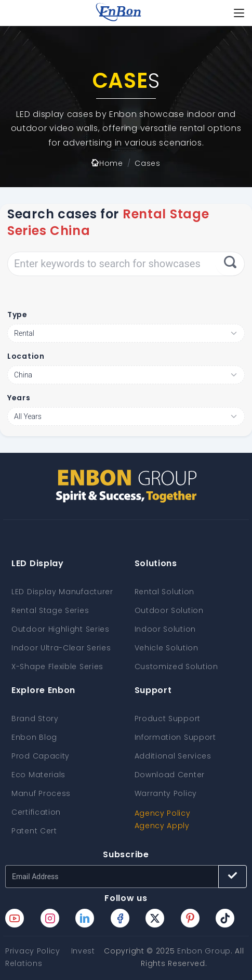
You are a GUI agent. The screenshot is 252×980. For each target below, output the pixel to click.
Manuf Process (41, 793)
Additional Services (173, 756)
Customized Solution (176, 667)
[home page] (118, 13)
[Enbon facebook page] (120, 918)
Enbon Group (204, 951)
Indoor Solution (165, 629)
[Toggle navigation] (239, 13)
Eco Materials (38, 775)
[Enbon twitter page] (155, 918)
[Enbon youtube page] (15, 918)
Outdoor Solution (169, 610)
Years (19, 398)
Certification (36, 812)
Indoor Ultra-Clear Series (61, 648)
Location (26, 356)
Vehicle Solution (167, 648)
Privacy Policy (33, 951)
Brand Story (35, 718)
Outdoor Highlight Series (61, 629)
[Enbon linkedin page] (85, 918)
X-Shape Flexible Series (57, 667)
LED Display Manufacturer (62, 592)
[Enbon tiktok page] (225, 918)
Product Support (168, 718)
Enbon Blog (34, 737)
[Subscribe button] (233, 877)
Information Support (175, 737)
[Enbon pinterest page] (190, 918)
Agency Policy (163, 813)
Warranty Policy (166, 793)
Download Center (170, 775)
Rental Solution (165, 592)
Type (17, 315)
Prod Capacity (41, 756)
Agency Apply (162, 826)
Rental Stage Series (50, 610)
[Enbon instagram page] (50, 918)
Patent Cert (34, 831)
